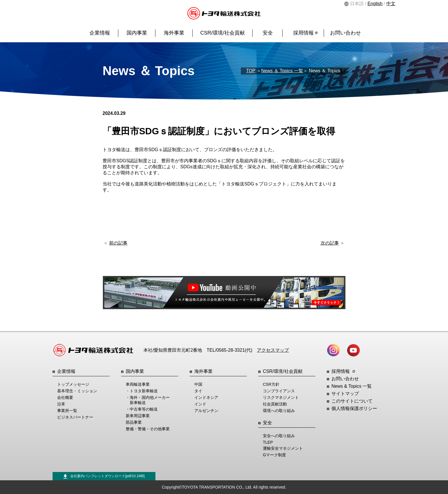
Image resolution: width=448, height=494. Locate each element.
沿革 (61, 404)
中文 (391, 4)
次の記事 (330, 243)
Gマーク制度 (274, 455)
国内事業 (137, 33)
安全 (268, 33)
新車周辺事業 (138, 416)
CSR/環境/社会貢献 (223, 33)
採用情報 (305, 33)
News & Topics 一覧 (352, 386)
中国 (198, 384)
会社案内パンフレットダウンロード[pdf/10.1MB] (104, 476)
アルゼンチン (206, 411)
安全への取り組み (279, 436)
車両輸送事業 (138, 384)
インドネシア (206, 397)
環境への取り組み (279, 411)
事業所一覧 (67, 411)
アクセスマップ (273, 350)
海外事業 (174, 33)
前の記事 (118, 243)
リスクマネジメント (281, 397)
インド (200, 404)
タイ (198, 391)
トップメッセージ (73, 384)
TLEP (268, 442)
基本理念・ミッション (77, 391)
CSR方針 (271, 384)
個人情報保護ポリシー (354, 408)
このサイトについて (352, 401)
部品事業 (134, 422)
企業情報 (100, 33)
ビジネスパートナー (75, 417)
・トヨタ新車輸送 (142, 391)
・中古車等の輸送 (142, 409)
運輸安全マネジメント (283, 448)
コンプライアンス (279, 391)
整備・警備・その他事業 (148, 429)
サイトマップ (345, 394)
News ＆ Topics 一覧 (282, 71)
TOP (251, 71)
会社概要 (65, 397)
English (375, 4)
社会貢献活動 (275, 404)
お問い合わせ (345, 33)
